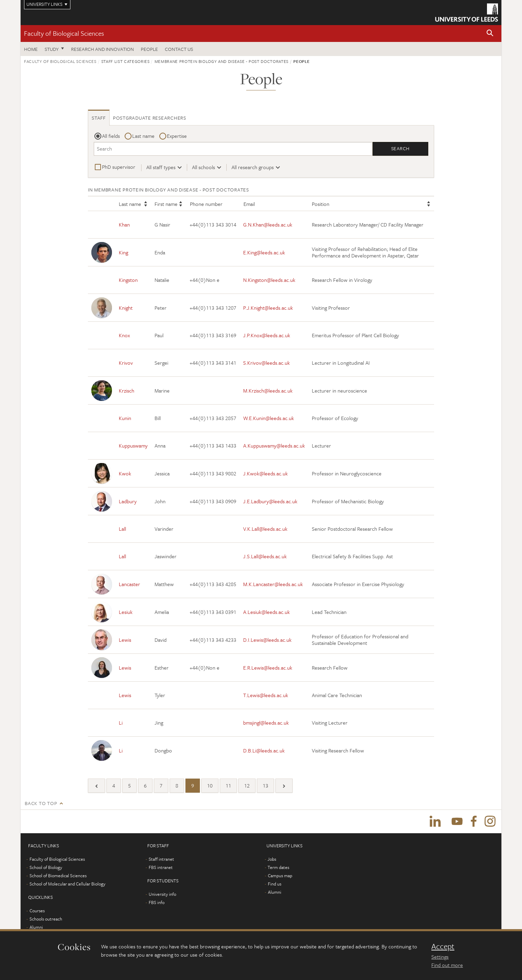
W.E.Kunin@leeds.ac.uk (269, 418)
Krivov (126, 363)
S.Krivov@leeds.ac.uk (266, 363)
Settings (440, 957)
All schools (203, 167)
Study (52, 49)
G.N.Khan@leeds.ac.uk (268, 225)
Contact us (179, 49)
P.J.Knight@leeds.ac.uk (268, 308)
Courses (37, 912)
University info (162, 895)
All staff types (161, 167)
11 (228, 786)
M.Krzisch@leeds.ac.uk (268, 390)
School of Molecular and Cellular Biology (67, 885)
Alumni (36, 928)
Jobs (272, 860)
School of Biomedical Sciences (58, 877)
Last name (143, 136)
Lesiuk (126, 612)
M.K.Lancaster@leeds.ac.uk (273, 584)
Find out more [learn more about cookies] (447, 965)
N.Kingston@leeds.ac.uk (269, 280)
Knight (126, 308)
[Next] (284, 786)
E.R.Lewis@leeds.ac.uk (268, 668)
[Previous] (97, 786)
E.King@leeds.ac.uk (264, 252)
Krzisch (127, 390)
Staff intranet (161, 860)
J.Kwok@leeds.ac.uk (265, 473)
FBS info (157, 903)
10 (210, 786)
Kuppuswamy (133, 446)
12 (247, 786)
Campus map (280, 877)
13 (265, 786)
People (149, 49)
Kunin (125, 418)
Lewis (125, 640)
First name (166, 204)
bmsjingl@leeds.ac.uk (266, 723)
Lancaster (129, 584)
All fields (111, 136)
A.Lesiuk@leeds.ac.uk (266, 612)
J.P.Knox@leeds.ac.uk (267, 335)
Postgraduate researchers (150, 118)
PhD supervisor (119, 167)
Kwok (125, 473)
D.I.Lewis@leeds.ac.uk (267, 640)
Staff (99, 118)
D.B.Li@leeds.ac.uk (264, 750)
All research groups (253, 167)
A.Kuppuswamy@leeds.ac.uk (274, 446)
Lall (122, 529)
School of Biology (46, 868)
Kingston (128, 280)
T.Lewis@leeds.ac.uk (266, 695)
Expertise (177, 136)
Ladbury (128, 501)
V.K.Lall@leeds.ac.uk (265, 529)
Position (321, 204)
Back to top (41, 803)
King (123, 252)
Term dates (278, 868)
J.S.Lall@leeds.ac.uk (265, 557)
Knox (124, 335)
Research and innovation (103, 49)
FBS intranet (161, 868)
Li (121, 723)
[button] (490, 34)
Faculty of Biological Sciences (64, 33)
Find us (275, 885)
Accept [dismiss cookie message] (443, 946)
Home (31, 49)
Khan (124, 225)
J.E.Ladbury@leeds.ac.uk (270, 501)
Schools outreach (46, 920)
